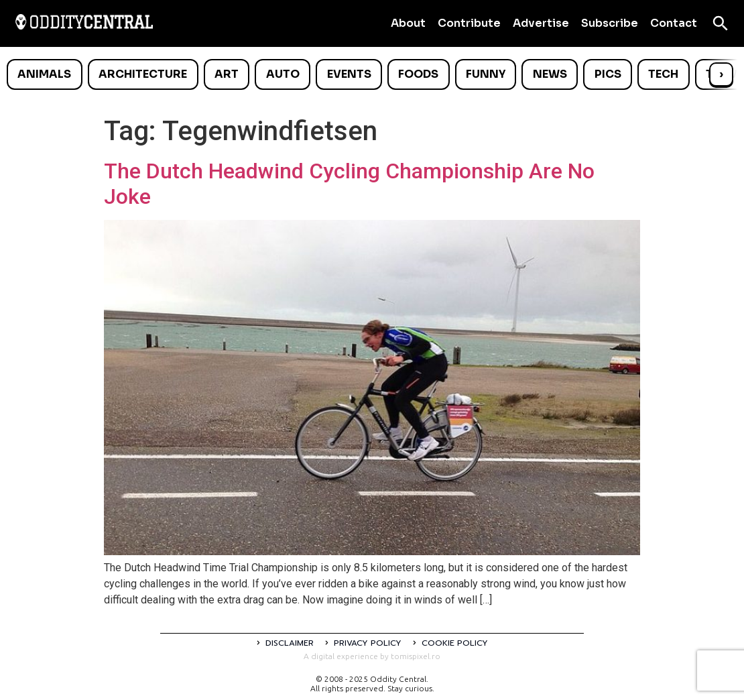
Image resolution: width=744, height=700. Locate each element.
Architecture (143, 74)
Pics (608, 74)
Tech (663, 74)
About (408, 23)
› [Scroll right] (721, 74)
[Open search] (721, 23)
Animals (44, 74)
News (550, 74)
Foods (418, 74)
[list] (372, 74)
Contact (674, 23)
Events (349, 74)
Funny (486, 74)
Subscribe (610, 23)
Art (227, 74)
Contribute (469, 23)
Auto (283, 74)
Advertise (541, 23)
